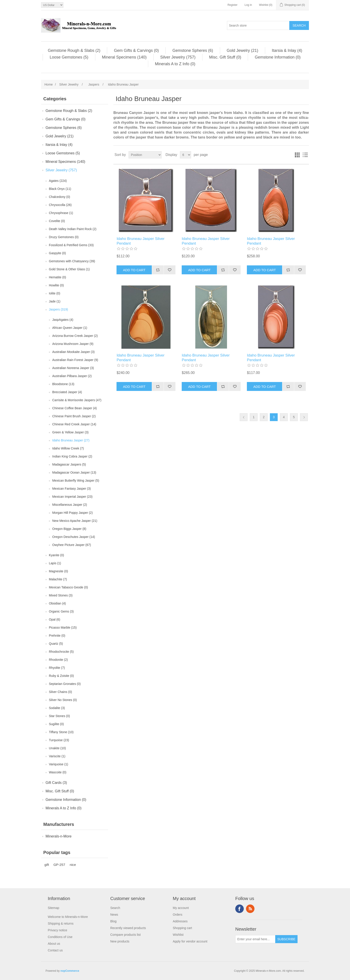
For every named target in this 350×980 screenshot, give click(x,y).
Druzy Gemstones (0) (64, 237)
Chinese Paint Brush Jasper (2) (74, 416)
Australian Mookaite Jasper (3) (73, 352)
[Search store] (258, 25)
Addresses (180, 921)
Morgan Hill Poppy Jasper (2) (72, 513)
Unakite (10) (57, 748)
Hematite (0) (57, 277)
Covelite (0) (57, 221)
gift (47, 865)
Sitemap (53, 908)
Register (232, 5)
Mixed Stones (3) (61, 595)
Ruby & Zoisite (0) (61, 676)
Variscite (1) (57, 756)
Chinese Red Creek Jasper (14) (74, 424)
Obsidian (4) (57, 603)
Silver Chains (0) (60, 692)
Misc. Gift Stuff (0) (225, 57)
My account (181, 908)
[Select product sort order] (145, 155)
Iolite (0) (55, 293)
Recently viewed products (128, 928)
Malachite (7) (58, 579)
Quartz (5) (56, 644)
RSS (250, 909)
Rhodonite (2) (58, 660)
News (114, 915)
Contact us (55, 950)
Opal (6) (55, 619)
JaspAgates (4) (63, 320)
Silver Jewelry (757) (178, 57)
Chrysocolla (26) (60, 205)
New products (120, 941)
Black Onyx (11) (60, 189)
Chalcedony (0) (59, 197)
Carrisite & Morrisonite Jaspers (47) (77, 400)
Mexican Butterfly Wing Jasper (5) (76, 481)
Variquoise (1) (58, 764)
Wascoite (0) (58, 772)
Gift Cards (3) (56, 783)
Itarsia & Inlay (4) (287, 50)
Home (49, 84)
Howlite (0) (56, 285)
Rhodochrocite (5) (61, 652)
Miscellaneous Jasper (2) (70, 505)
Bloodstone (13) (63, 384)
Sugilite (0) (56, 724)
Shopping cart (182, 928)
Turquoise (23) (59, 740)
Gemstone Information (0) (278, 57)
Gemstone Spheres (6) (193, 50)
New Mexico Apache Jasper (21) (75, 521)
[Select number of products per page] (185, 155)
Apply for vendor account (190, 941)
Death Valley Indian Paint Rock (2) (73, 229)
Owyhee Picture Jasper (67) (72, 545)
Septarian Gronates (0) (65, 684)
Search (115, 908)
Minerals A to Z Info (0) (175, 64)
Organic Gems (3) (61, 611)
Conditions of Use (60, 937)
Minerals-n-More (58, 836)
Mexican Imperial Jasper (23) (72, 497)
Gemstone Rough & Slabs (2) (74, 50)
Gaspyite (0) (57, 253)
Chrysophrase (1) (61, 213)
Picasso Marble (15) (63, 627)
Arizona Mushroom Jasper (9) (73, 344)
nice (73, 865)
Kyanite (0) (56, 555)
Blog (113, 921)
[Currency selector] (52, 5)
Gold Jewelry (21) (243, 50)
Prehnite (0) (57, 636)
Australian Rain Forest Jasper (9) (75, 360)
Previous (244, 417)
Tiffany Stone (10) (61, 732)
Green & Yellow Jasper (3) (70, 432)
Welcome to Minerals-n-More (68, 917)
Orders (178, 915)
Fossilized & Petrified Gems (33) (71, 245)
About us (54, 944)
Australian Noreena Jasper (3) (73, 368)
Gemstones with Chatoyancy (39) (72, 261)
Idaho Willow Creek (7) (68, 448)
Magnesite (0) (58, 571)
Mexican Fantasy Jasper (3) (72, 489)
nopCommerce (70, 971)
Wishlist (178, 935)
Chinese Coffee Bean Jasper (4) (75, 408)
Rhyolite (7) (57, 668)
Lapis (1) (55, 563)
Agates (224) (58, 181)
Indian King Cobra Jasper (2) (72, 456)
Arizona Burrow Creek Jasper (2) (75, 336)
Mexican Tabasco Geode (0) (68, 587)
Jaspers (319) (58, 309)
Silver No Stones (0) (63, 700)
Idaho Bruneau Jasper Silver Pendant (141, 241)
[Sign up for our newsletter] (255, 939)
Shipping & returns (61, 923)
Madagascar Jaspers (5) (69, 464)
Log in (248, 5)
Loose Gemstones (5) (69, 57)
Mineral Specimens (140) (124, 57)
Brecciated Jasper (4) (67, 392)
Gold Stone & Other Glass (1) (69, 269)
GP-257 (59, 865)
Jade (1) (55, 301)
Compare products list (125, 935)
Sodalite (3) (57, 708)
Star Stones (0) (59, 716)
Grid (297, 155)
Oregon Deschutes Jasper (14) (74, 537)
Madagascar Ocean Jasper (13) (74, 472)
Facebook (240, 909)
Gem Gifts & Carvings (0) (136, 50)
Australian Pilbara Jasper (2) (72, 376)
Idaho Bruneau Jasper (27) (71, 440)
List (305, 155)
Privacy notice (57, 930)
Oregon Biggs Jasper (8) (69, 529)
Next (304, 417)
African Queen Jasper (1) (70, 328)
